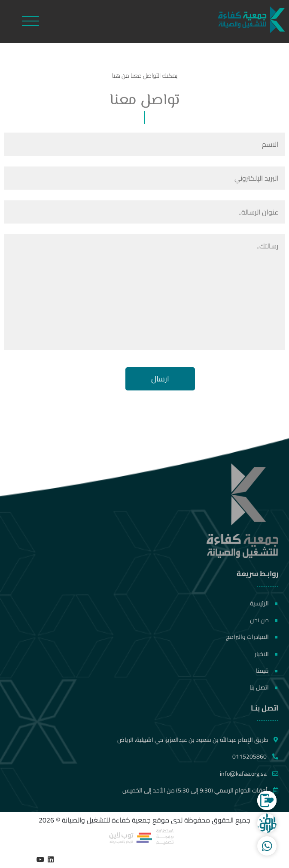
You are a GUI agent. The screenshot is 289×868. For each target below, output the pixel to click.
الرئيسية (264, 603)
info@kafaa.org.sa (249, 774)
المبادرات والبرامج (252, 637)
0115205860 (255, 756)
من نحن (264, 620)
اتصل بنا (264, 687)
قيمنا (267, 671)
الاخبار (266, 654)
